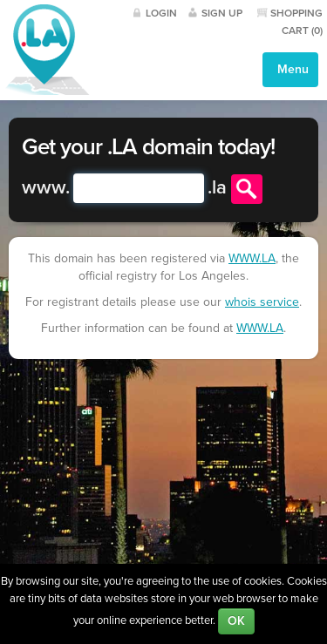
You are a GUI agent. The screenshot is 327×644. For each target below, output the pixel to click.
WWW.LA (252, 258)
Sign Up (222, 13)
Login (161, 13)
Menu (291, 69)
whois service (262, 302)
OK (236, 621)
